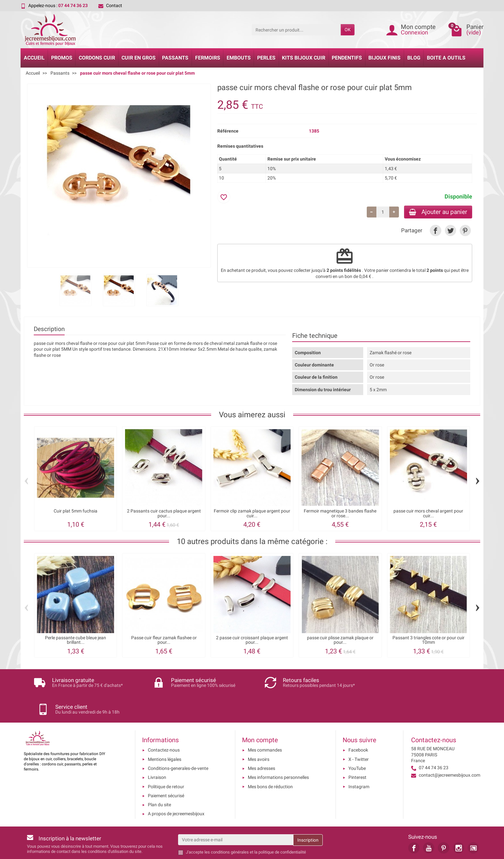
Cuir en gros (139, 58)
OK (348, 30)
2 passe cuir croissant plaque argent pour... (252, 640)
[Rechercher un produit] (296, 30)
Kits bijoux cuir (304, 58)
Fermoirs (208, 58)
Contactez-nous (164, 723)
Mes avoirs (259, 733)
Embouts (239, 58)
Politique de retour (166, 760)
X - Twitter (359, 733)
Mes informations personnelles (278, 751)
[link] (435, 231)
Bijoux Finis (384, 58)
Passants (175, 58)
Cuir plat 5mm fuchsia (76, 511)
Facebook (358, 723)
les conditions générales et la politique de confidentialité (255, 825)
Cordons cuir (97, 58)
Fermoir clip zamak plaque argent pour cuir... (252, 513)
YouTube (357, 742)
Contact (110, 5)
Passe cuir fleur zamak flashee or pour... (164, 640)
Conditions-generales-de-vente (178, 742)
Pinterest (357, 751)
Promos (62, 58)
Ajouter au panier (438, 212)
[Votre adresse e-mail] (236, 813)
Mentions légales (165, 733)
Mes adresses (261, 742)
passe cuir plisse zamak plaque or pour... (340, 640)
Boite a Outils (446, 58)
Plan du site (159, 778)
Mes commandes (265, 723)
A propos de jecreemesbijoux (176, 787)
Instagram (359, 760)
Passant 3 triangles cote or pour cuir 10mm (428, 640)
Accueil (34, 58)
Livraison (157, 751)
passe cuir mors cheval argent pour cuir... (428, 513)
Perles (266, 58)
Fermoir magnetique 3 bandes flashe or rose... (340, 513)
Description (49, 329)
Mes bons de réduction (270, 760)
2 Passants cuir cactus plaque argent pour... (164, 513)
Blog (414, 58)
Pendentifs (347, 58)
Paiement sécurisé (166, 769)
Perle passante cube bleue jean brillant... (76, 640)
